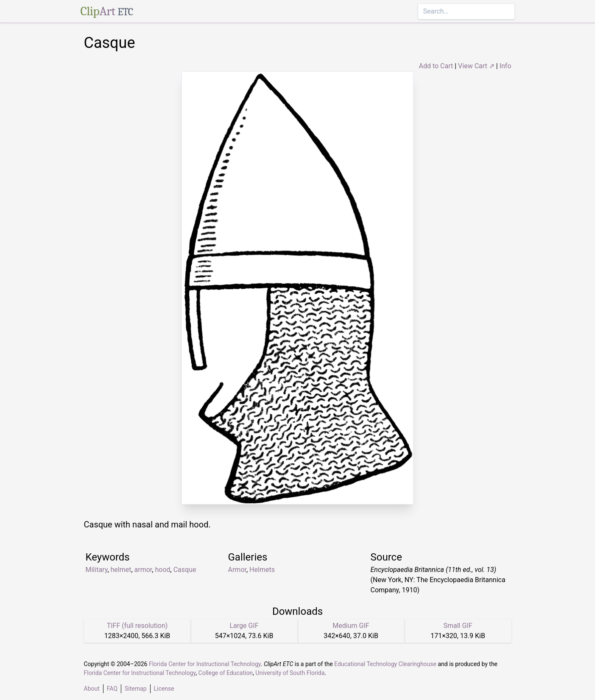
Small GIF (458, 626)
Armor (237, 570)
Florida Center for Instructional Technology (205, 664)
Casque (185, 570)
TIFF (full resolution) (137, 626)
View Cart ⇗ (476, 66)
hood (162, 570)
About (92, 689)
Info (506, 66)
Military (97, 570)
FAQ (112, 689)
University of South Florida (290, 673)
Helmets (262, 570)
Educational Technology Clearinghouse (385, 664)
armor (143, 570)
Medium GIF (351, 626)
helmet (121, 570)
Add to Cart (436, 66)
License (164, 689)
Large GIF (244, 626)
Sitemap (135, 689)
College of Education (226, 673)
